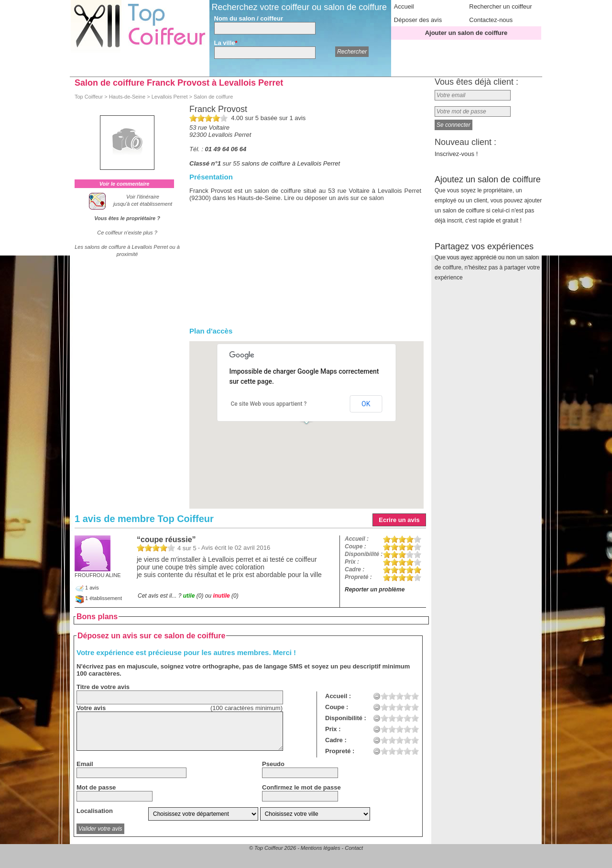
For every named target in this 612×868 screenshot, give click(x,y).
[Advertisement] (305, 273)
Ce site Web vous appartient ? (269, 404)
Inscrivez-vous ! (456, 154)
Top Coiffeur (89, 97)
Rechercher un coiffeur (500, 6)
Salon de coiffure (213, 97)
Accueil (404, 6)
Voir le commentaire (125, 184)
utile (189, 596)
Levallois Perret (170, 97)
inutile (221, 596)
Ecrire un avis (399, 520)
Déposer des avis (418, 20)
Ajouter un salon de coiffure (466, 33)
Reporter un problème (375, 590)
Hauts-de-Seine (127, 97)
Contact (354, 848)
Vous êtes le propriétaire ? (127, 218)
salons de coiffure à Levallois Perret (291, 163)
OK (366, 404)
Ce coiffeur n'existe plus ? (127, 233)
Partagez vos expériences (487, 261)
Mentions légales (321, 848)
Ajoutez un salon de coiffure (488, 199)
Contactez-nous (491, 20)
